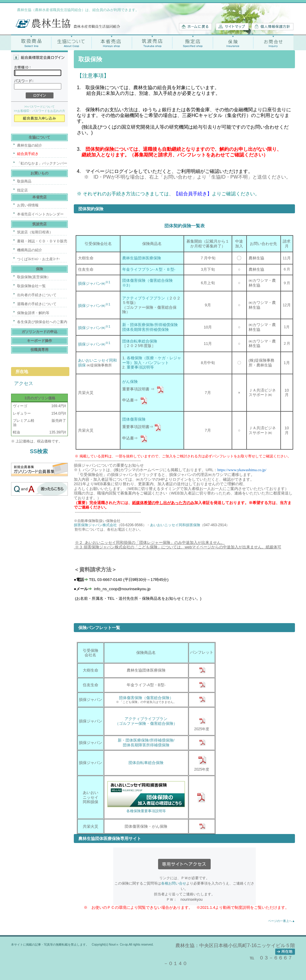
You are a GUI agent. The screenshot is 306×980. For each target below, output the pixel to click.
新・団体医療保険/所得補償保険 (150, 325)
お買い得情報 (28, 205)
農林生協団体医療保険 (142, 258)
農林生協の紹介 (30, 145)
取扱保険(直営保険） (34, 277)
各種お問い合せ (174, 883)
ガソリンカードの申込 (39, 332)
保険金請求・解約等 (33, 313)
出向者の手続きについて (37, 295)
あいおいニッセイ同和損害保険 (175, 525)
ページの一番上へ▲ (281, 921)
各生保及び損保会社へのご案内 (42, 322)
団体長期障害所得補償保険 (146, 330)
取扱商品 (31, 42)
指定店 (193, 42)
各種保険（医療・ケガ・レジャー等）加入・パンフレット (152, 360)
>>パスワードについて (39, 107)
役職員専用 (39, 350)
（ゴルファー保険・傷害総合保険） (146, 723)
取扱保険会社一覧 (31, 286)
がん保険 (130, 382)
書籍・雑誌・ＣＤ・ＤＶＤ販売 (42, 241)
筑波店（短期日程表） (35, 232)
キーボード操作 (39, 341)
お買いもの (39, 173)
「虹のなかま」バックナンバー (42, 163)
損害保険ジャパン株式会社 (95, 525)
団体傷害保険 (134, 419)
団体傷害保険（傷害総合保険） (146, 698)
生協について (72, 42)
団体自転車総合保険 (140, 341)
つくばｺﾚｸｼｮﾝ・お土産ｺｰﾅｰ (39, 259)
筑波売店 (152, 42)
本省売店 (112, 42)
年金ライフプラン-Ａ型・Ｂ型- (149, 269)
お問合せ (273, 42)
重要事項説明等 (140, 367)
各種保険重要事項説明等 (146, 811)
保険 (233, 42)
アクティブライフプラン (146, 719)
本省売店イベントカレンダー (40, 214)
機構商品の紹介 (30, 250)
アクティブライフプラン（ (146, 298)
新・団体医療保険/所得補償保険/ (146, 740)
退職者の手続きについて (37, 304)
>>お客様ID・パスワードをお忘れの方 (39, 111)
